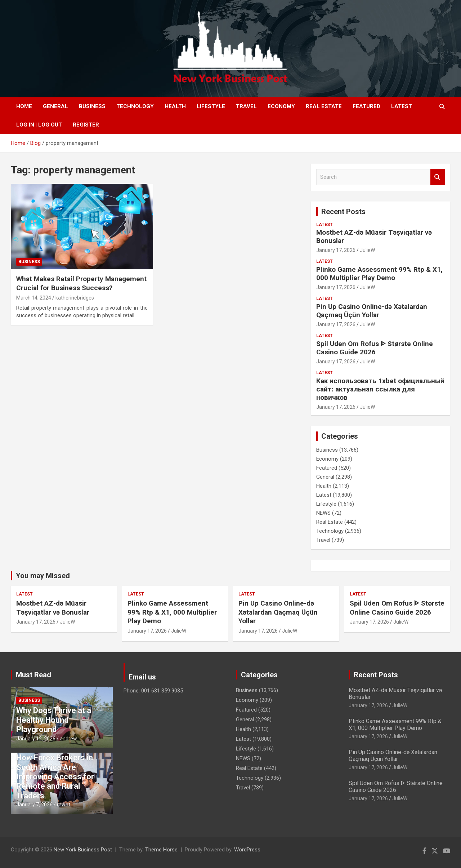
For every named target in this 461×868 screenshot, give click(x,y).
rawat (64, 805)
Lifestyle (211, 106)
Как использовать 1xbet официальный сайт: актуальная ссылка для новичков (380, 389)
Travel (246, 106)
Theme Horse (161, 850)
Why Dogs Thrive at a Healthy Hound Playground (54, 720)
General (55, 106)
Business (92, 106)
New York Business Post (83, 850)
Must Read (33, 675)
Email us (142, 677)
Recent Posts (343, 212)
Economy (281, 106)
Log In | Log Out (39, 125)
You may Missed (43, 576)
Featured (366, 106)
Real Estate (324, 106)
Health (175, 106)
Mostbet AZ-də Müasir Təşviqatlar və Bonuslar (374, 236)
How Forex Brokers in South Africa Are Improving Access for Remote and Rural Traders (55, 777)
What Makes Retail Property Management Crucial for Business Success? (81, 283)
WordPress (247, 850)
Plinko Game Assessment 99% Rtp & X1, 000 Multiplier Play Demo (379, 274)
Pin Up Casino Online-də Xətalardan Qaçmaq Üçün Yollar (372, 311)
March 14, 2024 (34, 298)
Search (438, 177)
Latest (402, 106)
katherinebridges (75, 298)
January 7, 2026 (34, 805)
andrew (68, 739)
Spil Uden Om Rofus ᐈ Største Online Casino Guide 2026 (375, 348)
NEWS (323, 513)
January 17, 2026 (336, 250)
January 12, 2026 (36, 739)
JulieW (367, 250)
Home (24, 106)
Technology (135, 106)
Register (86, 125)
